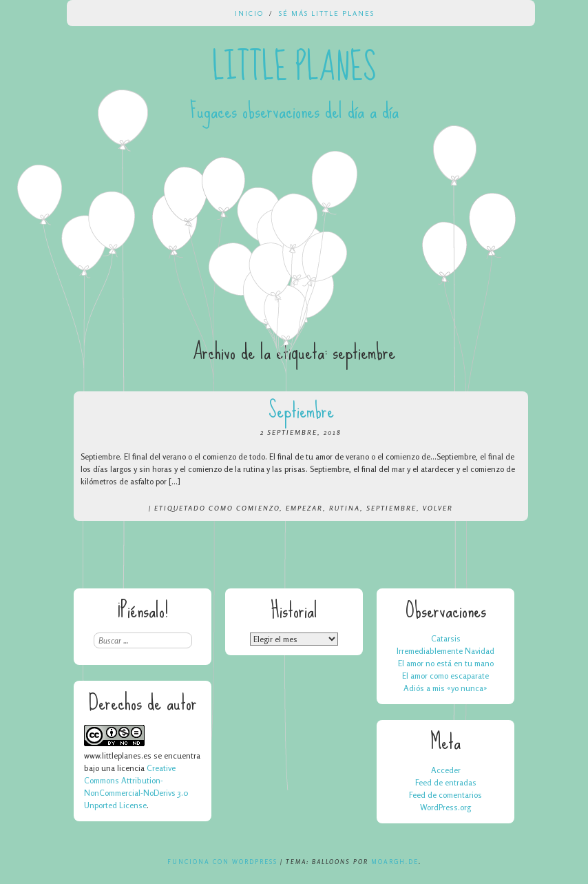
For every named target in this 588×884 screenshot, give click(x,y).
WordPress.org (445, 807)
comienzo (258, 508)
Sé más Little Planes (327, 13)
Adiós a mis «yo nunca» (445, 688)
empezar (304, 508)
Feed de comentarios (445, 795)
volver (438, 508)
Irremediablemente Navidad (445, 651)
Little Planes (294, 68)
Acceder (446, 770)
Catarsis (446, 638)
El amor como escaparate (445, 676)
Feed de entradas (446, 782)
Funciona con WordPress (222, 862)
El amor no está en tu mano (446, 663)
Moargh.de (395, 862)
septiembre (391, 508)
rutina (345, 508)
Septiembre (301, 410)
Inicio (249, 13)
